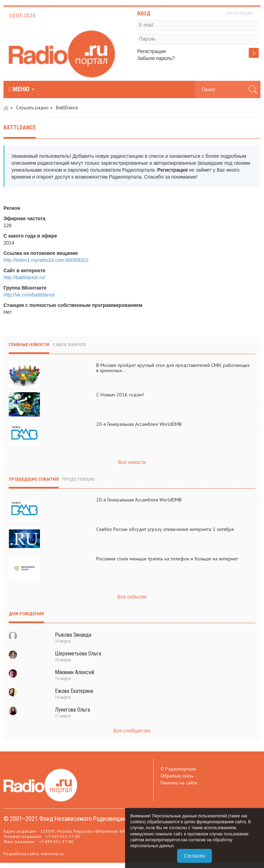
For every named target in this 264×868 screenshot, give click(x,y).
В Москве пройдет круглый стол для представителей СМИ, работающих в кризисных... (173, 368)
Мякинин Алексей (75, 672)
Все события (132, 597)
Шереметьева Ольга (78, 654)
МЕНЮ (22, 89)
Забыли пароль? (156, 58)
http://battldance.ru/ (24, 277)
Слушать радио (32, 108)
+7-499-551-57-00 (63, 836)
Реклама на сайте (179, 783)
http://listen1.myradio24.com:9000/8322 (46, 260)
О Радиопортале (178, 769)
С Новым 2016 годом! (120, 395)
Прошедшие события (34, 479)
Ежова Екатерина (74, 691)
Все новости (132, 462)
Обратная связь (177, 776)
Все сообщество (132, 731)
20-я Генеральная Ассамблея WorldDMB (139, 424)
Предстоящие (79, 479)
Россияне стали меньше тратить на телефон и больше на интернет (167, 559)
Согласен (194, 856)
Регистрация (151, 51)
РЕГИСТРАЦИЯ (239, 13)
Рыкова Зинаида (73, 635)
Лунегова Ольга (72, 710)
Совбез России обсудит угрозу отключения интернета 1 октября (165, 529)
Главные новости (29, 345)
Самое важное (69, 345)
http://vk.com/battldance (29, 295)
